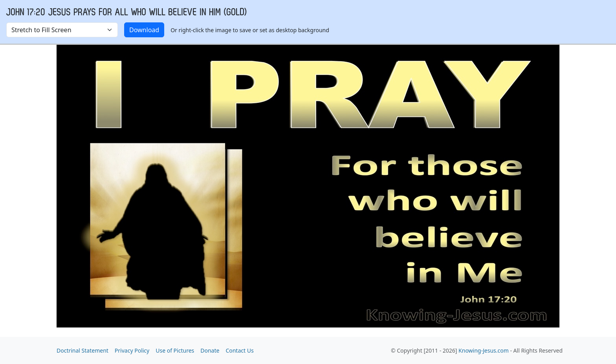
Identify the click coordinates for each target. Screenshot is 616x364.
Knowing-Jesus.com (484, 350)
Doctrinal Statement (82, 350)
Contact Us (239, 350)
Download (144, 30)
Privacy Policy (132, 350)
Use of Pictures (175, 350)
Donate (210, 350)
